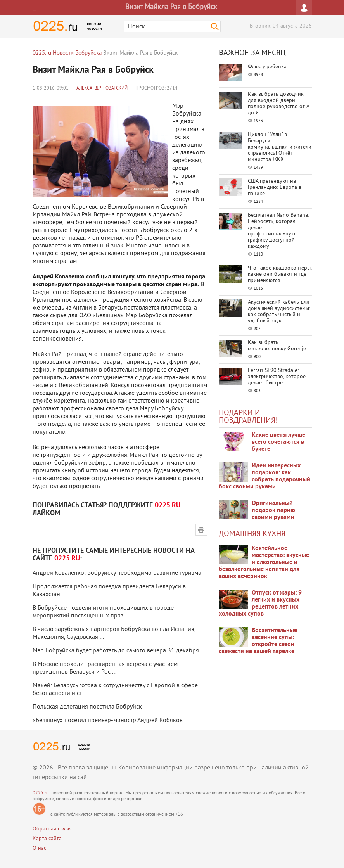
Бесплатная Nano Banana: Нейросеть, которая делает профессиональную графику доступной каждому (278, 231)
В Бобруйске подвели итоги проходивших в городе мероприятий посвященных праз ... (103, 612)
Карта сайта (47, 839)
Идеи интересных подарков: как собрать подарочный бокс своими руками (264, 476)
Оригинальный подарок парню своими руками (273, 510)
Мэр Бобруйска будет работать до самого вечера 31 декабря (116, 651)
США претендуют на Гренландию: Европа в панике (275, 188)
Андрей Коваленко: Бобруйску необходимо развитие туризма (117, 573)
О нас (39, 848)
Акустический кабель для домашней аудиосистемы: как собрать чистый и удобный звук (279, 312)
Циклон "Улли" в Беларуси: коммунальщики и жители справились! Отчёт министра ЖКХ (280, 147)
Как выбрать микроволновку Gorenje (277, 346)
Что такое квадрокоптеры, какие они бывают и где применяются (280, 274)
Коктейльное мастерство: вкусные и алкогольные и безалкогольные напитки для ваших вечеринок (264, 562)
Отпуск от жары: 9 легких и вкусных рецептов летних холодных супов (260, 603)
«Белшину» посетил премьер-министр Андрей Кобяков (108, 721)
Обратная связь (52, 829)
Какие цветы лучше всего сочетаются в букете (278, 442)
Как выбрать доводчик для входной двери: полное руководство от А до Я (278, 104)
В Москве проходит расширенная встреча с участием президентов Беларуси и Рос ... (105, 668)
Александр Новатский (102, 89)
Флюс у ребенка (267, 67)
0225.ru (41, 793)
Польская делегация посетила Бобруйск (87, 707)
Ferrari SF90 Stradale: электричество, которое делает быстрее (277, 377)
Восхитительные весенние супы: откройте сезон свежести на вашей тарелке (258, 641)
